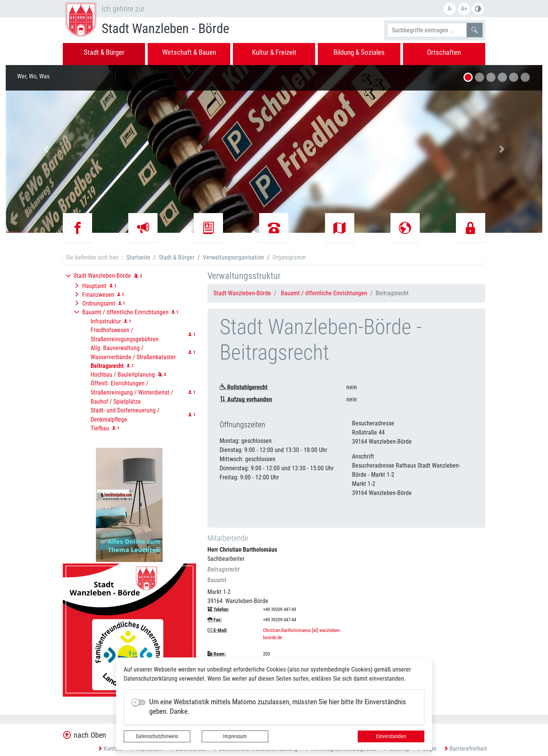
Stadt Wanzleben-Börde (242, 293)
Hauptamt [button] (94, 286)
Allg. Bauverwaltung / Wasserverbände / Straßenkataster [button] (133, 353)
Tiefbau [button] (100, 428)
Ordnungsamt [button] (99, 303)
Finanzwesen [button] (98, 295)
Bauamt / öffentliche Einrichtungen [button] (125, 312)
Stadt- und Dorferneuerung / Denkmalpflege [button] (125, 415)
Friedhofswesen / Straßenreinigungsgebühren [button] (125, 335)
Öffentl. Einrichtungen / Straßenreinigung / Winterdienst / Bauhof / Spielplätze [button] (132, 392)
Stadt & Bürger (177, 257)
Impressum (235, 736)
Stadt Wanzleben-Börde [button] (102, 276)
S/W (478, 9)
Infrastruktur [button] (106, 321)
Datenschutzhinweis (157, 736)
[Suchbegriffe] (427, 30)
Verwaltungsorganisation (233, 257)
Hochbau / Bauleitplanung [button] (123, 375)
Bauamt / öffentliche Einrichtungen (324, 293)
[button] (46, 149)
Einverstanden (391, 736)
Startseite (138, 257)
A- (450, 9)
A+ (464, 9)
